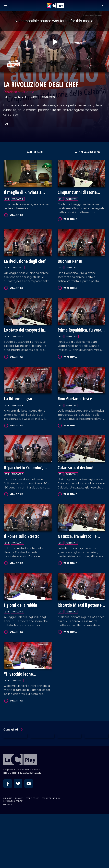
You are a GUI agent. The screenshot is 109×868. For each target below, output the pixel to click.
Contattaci (8, 805)
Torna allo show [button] (87, 152)
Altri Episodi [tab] (35, 152)
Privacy (19, 798)
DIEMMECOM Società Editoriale (22, 773)
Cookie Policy (32, 798)
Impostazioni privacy (13, 801)
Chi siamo (8, 798)
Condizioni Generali (52, 798)
